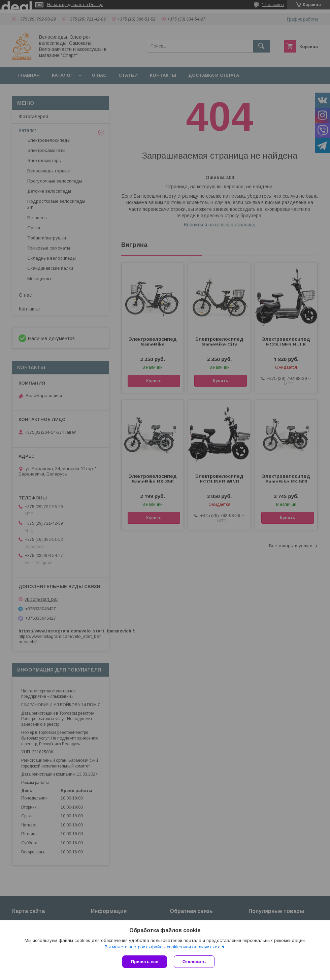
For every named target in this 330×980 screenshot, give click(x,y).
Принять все (145, 962)
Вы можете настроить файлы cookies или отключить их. (163, 947)
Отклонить (194, 962)
